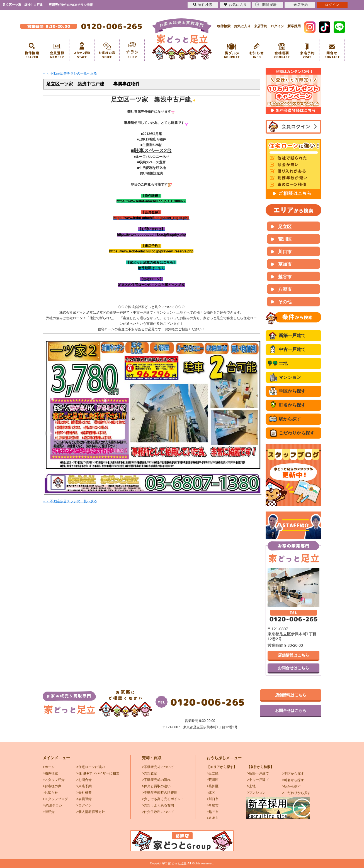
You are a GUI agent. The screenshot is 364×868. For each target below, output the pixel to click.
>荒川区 (213, 780)
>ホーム (49, 767)
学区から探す (292, 391)
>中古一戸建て (258, 780)
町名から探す (292, 405)
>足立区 (213, 773)
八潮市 (285, 289)
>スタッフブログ (55, 799)
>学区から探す (293, 774)
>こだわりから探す (296, 793)
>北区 (211, 793)
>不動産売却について (158, 767)
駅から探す (290, 419)
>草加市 (213, 805)
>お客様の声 (52, 786)
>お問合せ (84, 780)
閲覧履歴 (266, 5)
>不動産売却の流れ (156, 780)
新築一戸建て (292, 335)
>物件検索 (50, 773)
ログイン (277, 26)
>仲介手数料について (158, 812)
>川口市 (213, 799)
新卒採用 (294, 26)
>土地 (251, 786)
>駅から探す (291, 786)
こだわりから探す (297, 433)
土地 (283, 363)
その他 (285, 302)
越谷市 (285, 277)
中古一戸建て (292, 349)
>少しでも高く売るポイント (163, 799)
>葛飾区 (213, 786)
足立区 (285, 227)
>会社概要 (84, 793)
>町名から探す (293, 780)
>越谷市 (213, 812)
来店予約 (261, 26)
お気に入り (242, 26)
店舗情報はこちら (293, 655)
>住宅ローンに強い (91, 767)
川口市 (285, 252)
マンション (290, 377)
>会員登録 (84, 799)
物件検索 (224, 26)
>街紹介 (49, 812)
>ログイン (84, 805)
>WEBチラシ (52, 805)
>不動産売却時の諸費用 (160, 793)
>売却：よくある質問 (158, 805)
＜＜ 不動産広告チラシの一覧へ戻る (70, 73)
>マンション (256, 793)
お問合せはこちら (293, 668)
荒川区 (285, 239)
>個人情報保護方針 (91, 812)
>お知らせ (50, 793)
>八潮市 (213, 818)
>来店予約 (84, 786)
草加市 (285, 264)
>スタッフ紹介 (54, 780)
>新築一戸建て (258, 773)
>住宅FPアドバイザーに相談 (98, 773)
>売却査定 (150, 773)
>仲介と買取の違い (156, 786)
